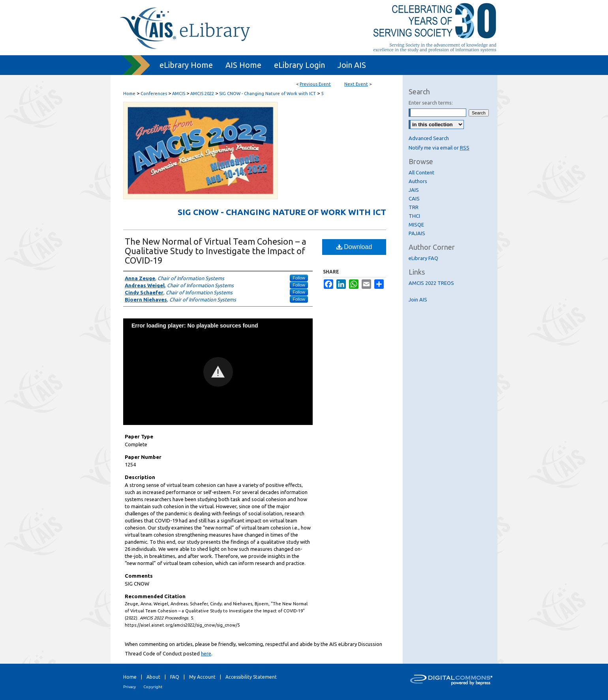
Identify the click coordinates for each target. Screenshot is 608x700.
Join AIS (418, 299)
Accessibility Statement (251, 677)
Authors (418, 181)
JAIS (414, 190)
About (153, 677)
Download (354, 247)
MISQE (416, 225)
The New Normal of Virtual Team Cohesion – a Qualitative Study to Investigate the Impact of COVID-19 (216, 251)
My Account (202, 677)
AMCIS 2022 (203, 94)
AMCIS (179, 94)
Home (129, 94)
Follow (299, 278)
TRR (414, 207)
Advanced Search (429, 138)
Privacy (129, 687)
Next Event (356, 84)
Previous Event (315, 84)
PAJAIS (417, 233)
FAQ (175, 677)
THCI (414, 216)
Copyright (153, 687)
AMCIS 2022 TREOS (431, 283)
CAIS (414, 198)
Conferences (154, 94)
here (206, 653)
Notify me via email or (439, 148)
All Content (421, 172)
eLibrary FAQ (423, 258)
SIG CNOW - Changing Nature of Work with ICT (268, 94)
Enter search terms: (431, 103)
